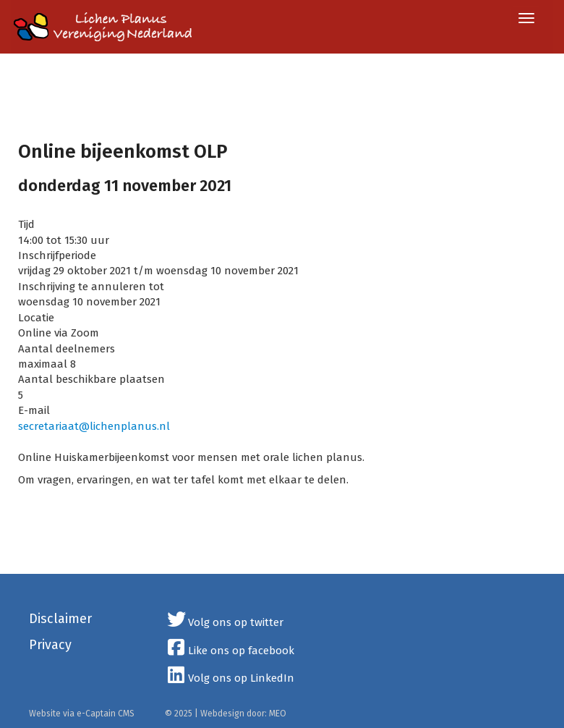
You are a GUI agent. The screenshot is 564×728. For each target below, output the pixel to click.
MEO (278, 714)
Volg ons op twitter (225, 622)
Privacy (50, 645)
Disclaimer (60, 619)
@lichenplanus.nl (94, 426)
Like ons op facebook (230, 651)
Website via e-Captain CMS (82, 714)
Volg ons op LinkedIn (230, 678)
